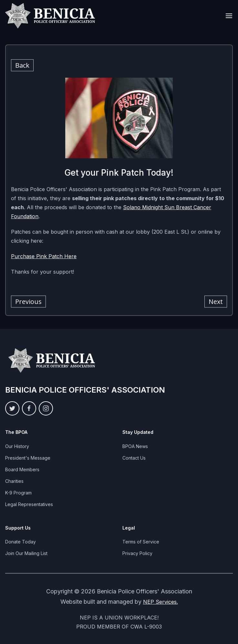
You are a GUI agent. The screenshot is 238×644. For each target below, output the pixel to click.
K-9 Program (18, 493)
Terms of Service (141, 542)
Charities (14, 481)
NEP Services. (160, 602)
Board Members (22, 469)
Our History (17, 446)
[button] (229, 16)
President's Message (28, 458)
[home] (50, 16)
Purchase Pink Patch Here (44, 256)
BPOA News (135, 446)
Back (22, 65)
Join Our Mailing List (26, 553)
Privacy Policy (137, 553)
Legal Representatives (29, 504)
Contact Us (134, 458)
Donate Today (21, 542)
